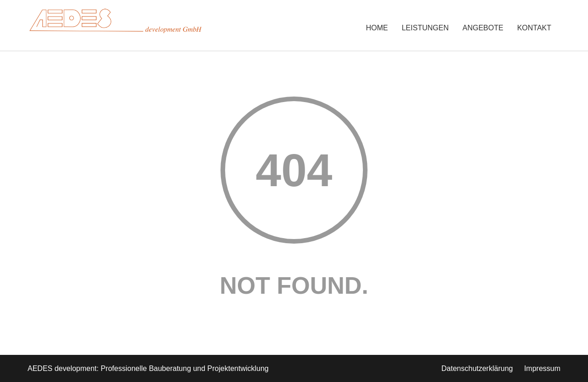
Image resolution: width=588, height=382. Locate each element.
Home (377, 28)
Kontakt (534, 28)
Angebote (483, 28)
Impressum (542, 368)
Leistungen (425, 28)
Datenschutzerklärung (477, 368)
